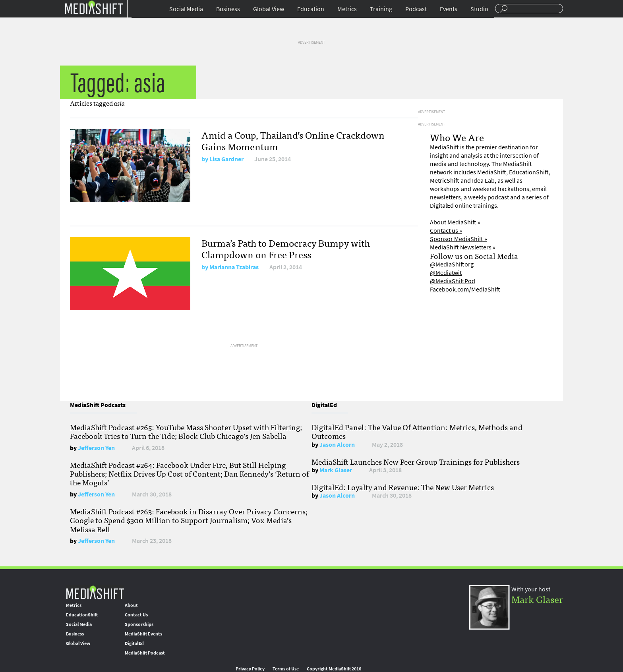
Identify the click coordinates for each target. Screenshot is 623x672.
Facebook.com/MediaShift (465, 289)
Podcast (416, 9)
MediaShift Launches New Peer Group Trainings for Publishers (416, 462)
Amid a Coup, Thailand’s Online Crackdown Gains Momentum (293, 140)
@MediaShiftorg (452, 264)
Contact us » (446, 231)
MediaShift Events (143, 634)
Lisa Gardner (226, 159)
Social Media (186, 9)
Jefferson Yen (96, 448)
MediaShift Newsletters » (463, 247)
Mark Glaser (336, 470)
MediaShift (95, 592)
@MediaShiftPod (453, 281)
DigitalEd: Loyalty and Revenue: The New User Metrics (403, 487)
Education (311, 9)
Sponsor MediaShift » (459, 239)
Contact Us (136, 615)
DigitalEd (134, 643)
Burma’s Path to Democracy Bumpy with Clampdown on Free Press (286, 248)
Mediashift (94, 7)
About (131, 605)
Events (449, 9)
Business (228, 9)
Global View (269, 9)
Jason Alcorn (337, 445)
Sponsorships (139, 624)
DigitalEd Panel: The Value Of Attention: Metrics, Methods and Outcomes (417, 431)
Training (381, 9)
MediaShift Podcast (145, 653)
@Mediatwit (446, 273)
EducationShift (82, 615)
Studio (479, 9)
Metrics (347, 9)
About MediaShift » (455, 222)
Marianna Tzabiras (234, 267)
